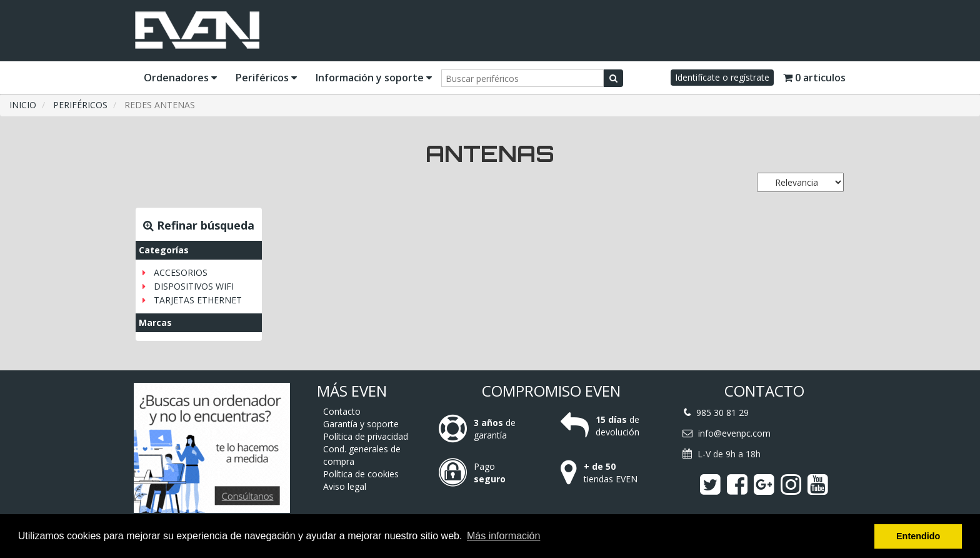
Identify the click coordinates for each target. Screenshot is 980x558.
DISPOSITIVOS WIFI (194, 286)
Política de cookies (361, 474)
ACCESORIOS (181, 272)
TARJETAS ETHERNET (198, 300)
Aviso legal (345, 486)
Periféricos (266, 78)
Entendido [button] (918, 536)
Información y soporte (374, 78)
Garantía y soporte (361, 424)
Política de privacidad (366, 436)
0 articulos (814, 78)
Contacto (342, 411)
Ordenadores (180, 78)
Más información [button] (503, 536)
